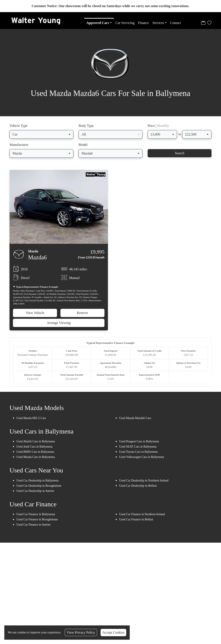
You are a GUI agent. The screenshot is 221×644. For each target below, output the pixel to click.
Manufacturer (19, 147)
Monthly (163, 128)
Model (83, 147)
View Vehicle (35, 315)
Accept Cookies (114, 632)
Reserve (82, 315)
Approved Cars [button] (98, 23)
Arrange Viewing (59, 325)
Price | (158, 128)
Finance (143, 23)
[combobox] (41, 137)
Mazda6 (37, 260)
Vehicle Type (18, 128)
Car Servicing (125, 23)
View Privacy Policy (81, 632)
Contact (175, 23)
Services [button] (158, 23)
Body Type (86, 128)
